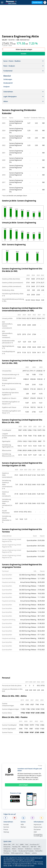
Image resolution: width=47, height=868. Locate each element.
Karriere (6, 827)
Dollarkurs (28, 849)
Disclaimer (37, 830)
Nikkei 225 (25, 847)
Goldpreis (7, 849)
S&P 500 (33, 847)
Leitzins (34, 853)
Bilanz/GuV (7, 76)
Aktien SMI (7, 845)
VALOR (4, 40)
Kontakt (6, 825)
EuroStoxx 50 (34, 845)
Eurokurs (37, 849)
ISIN (18, 40)
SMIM (22, 845)
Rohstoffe (39, 851)
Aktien (14, 849)
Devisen (21, 849)
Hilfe (22, 825)
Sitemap (6, 832)
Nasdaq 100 (16, 847)
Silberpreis (7, 851)
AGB (35, 832)
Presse (6, 830)
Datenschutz (38, 827)
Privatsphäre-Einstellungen (38, 835)
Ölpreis (28, 853)
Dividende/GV (8, 83)
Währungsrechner (17, 853)
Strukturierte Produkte (26, 851)
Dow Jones (7, 847)
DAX (27, 845)
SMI (39, 847)
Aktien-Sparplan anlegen (24, 49)
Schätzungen (8, 79)
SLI (17, 845)
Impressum (37, 825)
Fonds (15, 851)
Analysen (7, 87)
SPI (13, 845)
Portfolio (6, 853)
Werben (23, 827)
